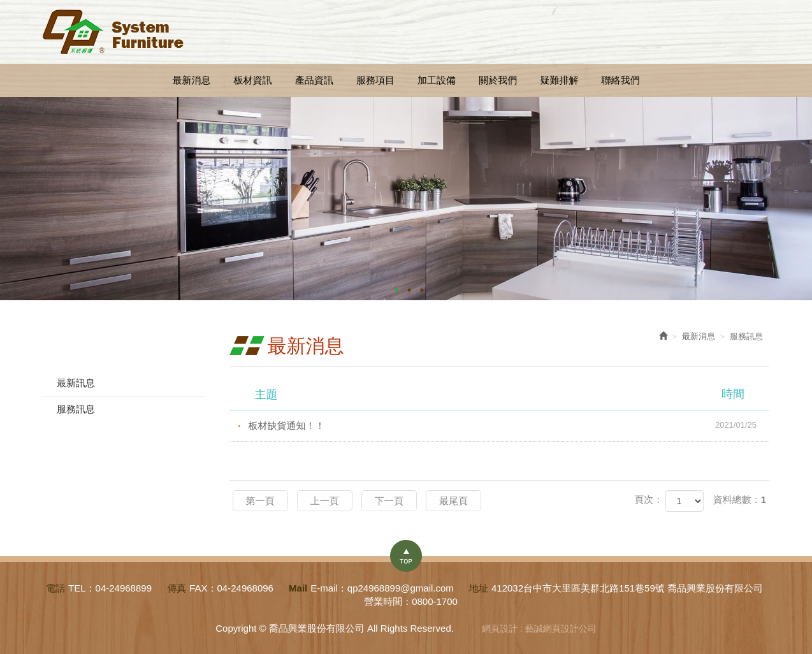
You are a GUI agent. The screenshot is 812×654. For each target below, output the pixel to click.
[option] (406, 199)
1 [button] (396, 290)
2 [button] (409, 290)
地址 (479, 588)
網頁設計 (500, 629)
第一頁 (260, 501)
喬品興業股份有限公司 (113, 32)
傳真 (177, 588)
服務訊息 (76, 409)
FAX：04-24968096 (231, 588)
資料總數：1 (740, 499)
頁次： (649, 499)
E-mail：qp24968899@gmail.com (382, 588)
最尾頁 (453, 501)
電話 (55, 588)
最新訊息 (76, 383)
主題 (508, 394)
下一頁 (389, 501)
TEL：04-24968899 (110, 588)
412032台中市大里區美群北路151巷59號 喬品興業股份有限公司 (627, 588)
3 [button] (422, 290)
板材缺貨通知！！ (509, 425)
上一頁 (325, 501)
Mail (298, 588)
